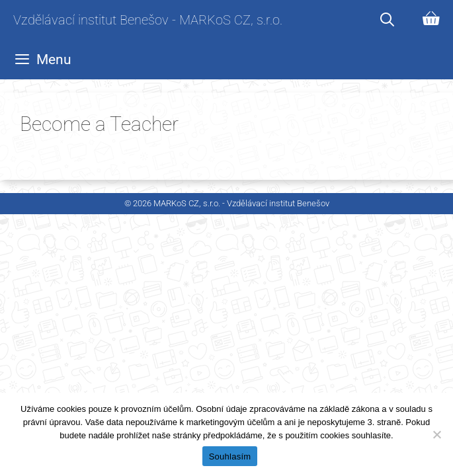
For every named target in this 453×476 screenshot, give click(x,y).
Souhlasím (230, 456)
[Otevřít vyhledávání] (387, 20)
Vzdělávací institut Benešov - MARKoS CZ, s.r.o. (148, 20)
